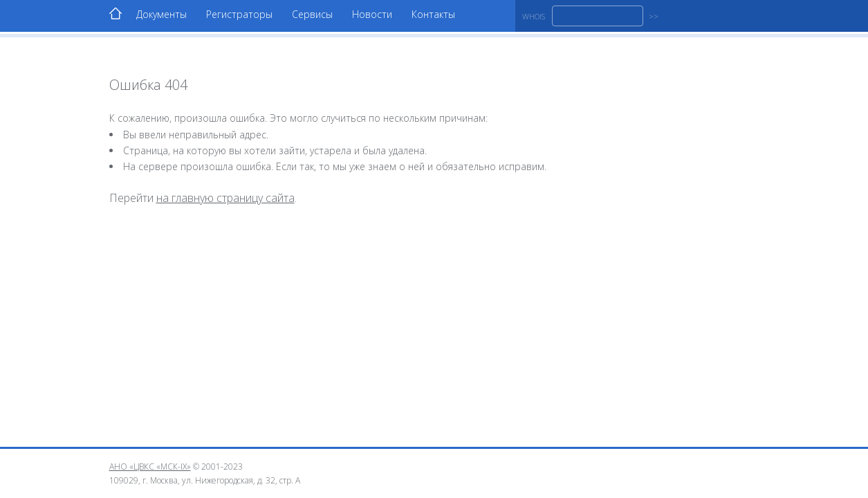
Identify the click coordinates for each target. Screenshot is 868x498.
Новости (372, 14)
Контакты (433, 14)
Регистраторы (239, 14)
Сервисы (312, 14)
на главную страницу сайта (225, 198)
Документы (161, 14)
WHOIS (534, 16)
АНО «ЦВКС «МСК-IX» (150, 467)
